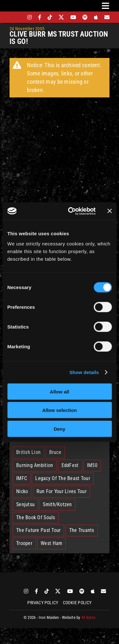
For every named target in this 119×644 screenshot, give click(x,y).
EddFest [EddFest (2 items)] (70, 465)
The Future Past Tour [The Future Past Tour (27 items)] (38, 530)
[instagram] (30, 17)
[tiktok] (50, 17)
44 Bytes (88, 617)
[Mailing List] (107, 17)
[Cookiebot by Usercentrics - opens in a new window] (71, 211)
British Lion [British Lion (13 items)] (28, 452)
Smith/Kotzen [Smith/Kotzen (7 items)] (57, 504)
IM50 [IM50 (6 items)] (92, 465)
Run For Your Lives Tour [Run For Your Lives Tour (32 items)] (62, 491)
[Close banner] (109, 211)
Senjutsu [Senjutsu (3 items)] (25, 504)
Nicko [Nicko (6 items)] (22, 491)
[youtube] (73, 17)
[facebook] (40, 17)
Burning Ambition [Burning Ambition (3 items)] (35, 465)
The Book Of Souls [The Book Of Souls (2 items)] (36, 517)
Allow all (60, 391)
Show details (84, 372)
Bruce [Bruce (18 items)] (55, 452)
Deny (60, 429)
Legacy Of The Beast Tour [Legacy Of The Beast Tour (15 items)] (63, 478)
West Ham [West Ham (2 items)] (51, 543)
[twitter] (61, 17)
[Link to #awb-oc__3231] (106, 6)
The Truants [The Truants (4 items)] (82, 530)
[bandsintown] (19, 17)
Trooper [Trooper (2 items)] (24, 543)
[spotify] (85, 17)
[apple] (96, 17)
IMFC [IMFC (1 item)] (22, 478)
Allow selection (60, 410)
